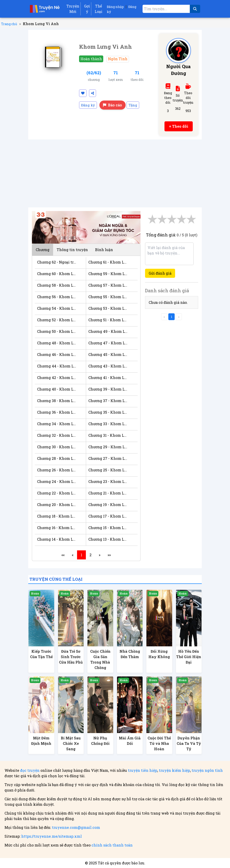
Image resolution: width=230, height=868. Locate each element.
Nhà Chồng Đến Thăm (130, 654)
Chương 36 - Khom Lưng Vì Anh (57, 412)
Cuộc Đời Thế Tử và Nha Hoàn (159, 743)
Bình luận (104, 250)
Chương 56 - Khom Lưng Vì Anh (57, 297)
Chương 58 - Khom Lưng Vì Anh (57, 285)
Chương (43, 250)
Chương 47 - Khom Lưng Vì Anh (108, 343)
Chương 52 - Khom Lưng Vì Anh (57, 320)
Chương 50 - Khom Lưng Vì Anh (57, 331)
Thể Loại (99, 9)
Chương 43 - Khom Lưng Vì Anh (108, 366)
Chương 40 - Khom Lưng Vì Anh (57, 389)
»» (109, 555)
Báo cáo (113, 105)
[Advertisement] (115, 173)
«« (63, 555)
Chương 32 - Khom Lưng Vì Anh (57, 435)
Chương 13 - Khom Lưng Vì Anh (108, 539)
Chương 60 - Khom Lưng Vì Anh (57, 274)
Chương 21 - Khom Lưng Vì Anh (108, 493)
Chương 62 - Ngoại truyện (57, 262)
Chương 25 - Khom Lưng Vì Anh (108, 470)
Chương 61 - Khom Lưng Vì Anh (108, 262)
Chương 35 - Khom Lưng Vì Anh (108, 412)
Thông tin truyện (72, 250)
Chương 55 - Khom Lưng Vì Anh (108, 297)
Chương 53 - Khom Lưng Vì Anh (108, 308)
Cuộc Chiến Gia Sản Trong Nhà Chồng (100, 659)
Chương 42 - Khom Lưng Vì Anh (57, 378)
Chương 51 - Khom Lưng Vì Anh (108, 320)
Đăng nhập (115, 7)
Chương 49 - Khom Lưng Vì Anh (108, 331)
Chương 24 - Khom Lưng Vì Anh (57, 481)
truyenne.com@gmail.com (76, 827)
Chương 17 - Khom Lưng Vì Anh (108, 516)
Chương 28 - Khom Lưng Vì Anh (57, 458)
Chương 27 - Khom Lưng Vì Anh (108, 458)
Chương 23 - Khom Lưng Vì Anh (108, 481)
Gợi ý (87, 9)
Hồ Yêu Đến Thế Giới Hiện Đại (189, 657)
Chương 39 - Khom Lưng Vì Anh (108, 389)
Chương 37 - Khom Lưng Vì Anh (108, 401)
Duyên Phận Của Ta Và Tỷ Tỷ (189, 743)
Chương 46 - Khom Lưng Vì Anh (57, 354)
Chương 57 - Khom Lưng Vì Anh (108, 285)
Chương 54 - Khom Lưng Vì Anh (57, 308)
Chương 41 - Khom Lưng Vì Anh (108, 378)
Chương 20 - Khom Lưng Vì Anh (57, 505)
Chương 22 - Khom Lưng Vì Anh (57, 493)
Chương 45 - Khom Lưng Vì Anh (108, 354)
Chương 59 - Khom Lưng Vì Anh (108, 274)
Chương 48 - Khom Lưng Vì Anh (57, 343)
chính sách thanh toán (112, 845)
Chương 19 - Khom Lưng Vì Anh (108, 505)
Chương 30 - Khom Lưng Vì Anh (57, 447)
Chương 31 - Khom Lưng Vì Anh (108, 435)
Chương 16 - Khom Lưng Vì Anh (57, 528)
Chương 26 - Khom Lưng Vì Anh (57, 470)
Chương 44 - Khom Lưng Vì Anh (57, 366)
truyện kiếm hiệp (174, 770)
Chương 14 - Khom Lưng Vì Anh (57, 539)
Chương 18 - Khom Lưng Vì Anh (57, 516)
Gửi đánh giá (160, 273)
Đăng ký (88, 105)
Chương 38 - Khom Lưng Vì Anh (57, 401)
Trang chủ (9, 24)
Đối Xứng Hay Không (159, 654)
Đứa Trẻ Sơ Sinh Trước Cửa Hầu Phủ (71, 657)
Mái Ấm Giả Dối (130, 741)
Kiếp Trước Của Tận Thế (41, 654)
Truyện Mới (73, 9)
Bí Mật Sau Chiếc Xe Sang (71, 743)
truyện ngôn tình (207, 770)
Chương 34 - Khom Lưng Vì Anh (57, 424)
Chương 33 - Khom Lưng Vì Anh (108, 424)
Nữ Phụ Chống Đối (100, 741)
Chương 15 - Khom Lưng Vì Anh (108, 528)
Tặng (133, 105)
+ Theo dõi (179, 126)
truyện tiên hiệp (143, 770)
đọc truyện (30, 770)
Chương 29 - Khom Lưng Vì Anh (108, 447)
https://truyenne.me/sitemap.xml (52, 836)
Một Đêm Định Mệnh (41, 741)
